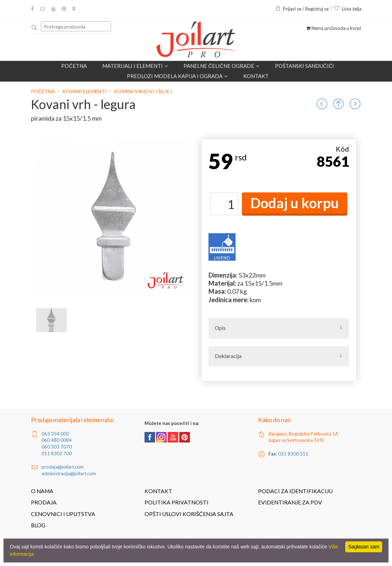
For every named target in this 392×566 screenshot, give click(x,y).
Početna (74, 66)
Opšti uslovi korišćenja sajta (189, 514)
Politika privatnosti (176, 502)
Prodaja (44, 502)
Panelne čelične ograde (221, 66)
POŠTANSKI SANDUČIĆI (304, 66)
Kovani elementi (85, 91)
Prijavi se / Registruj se (302, 9)
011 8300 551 (293, 454)
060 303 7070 (57, 447)
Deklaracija (228, 356)
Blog (38, 525)
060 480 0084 (57, 440)
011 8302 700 (57, 453)
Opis (220, 328)
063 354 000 (55, 434)
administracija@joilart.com (69, 473)
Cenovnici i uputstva (63, 514)
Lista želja (348, 9)
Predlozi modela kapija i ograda (177, 76)
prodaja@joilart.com (63, 467)
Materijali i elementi (135, 66)
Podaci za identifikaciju (295, 491)
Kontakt (256, 76)
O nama (42, 491)
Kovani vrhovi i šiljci (143, 91)
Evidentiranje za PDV (290, 502)
